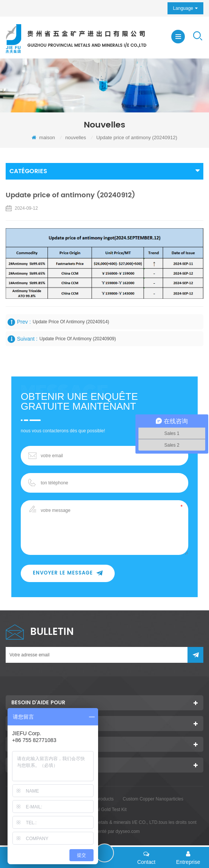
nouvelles (76, 137)
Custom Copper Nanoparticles (153, 799)
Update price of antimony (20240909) (78, 339)
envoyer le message (68, 573)
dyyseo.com (128, 831)
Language (183, 8)
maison (43, 137)
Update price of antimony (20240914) (71, 322)
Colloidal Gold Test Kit (104, 810)
